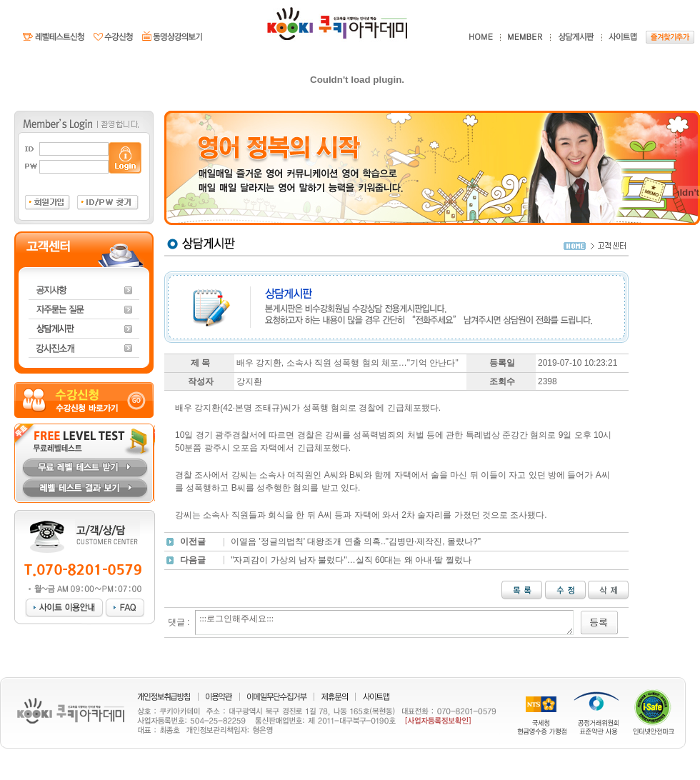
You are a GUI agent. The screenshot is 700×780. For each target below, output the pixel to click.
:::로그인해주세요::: (384, 622)
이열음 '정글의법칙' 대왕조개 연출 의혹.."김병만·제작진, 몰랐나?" (356, 541)
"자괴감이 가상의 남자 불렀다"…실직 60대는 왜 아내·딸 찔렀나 (351, 560)
